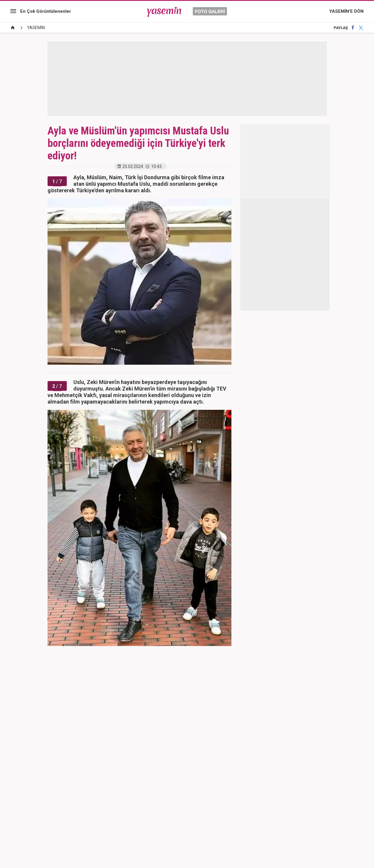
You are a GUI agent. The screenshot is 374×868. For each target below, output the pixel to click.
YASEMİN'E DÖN (346, 11)
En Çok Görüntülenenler (46, 11)
